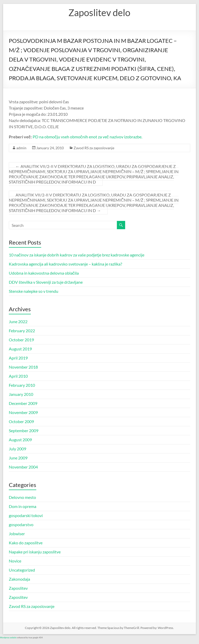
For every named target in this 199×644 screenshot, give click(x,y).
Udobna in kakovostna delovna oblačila (44, 273)
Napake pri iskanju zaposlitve (35, 552)
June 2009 (18, 458)
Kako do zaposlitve (26, 543)
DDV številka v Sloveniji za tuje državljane (46, 282)
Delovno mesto (22, 497)
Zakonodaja (19, 579)
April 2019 (18, 358)
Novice (15, 561)
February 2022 (22, 331)
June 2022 (18, 321)
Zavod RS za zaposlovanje (94, 148)
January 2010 (21, 394)
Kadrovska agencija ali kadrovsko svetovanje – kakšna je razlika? (65, 264)
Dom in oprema (23, 506)
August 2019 (20, 349)
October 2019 (21, 340)
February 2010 (22, 385)
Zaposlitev (18, 588)
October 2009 (21, 421)
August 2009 (20, 440)
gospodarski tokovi (26, 515)
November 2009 (23, 412)
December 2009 (23, 403)
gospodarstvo (21, 524)
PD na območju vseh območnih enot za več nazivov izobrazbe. (87, 137)
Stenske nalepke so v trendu (34, 291)
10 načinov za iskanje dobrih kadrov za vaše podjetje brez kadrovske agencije (77, 255)
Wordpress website (8, 638)
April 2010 (18, 376)
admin (21, 148)
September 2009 (24, 431)
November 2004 (23, 467)
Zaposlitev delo (99, 12)
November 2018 (23, 367)
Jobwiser (17, 534)
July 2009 (17, 449)
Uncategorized (22, 570)
